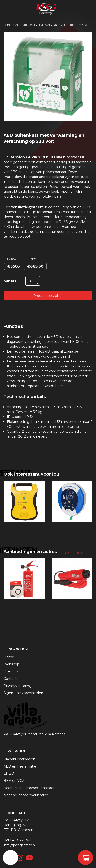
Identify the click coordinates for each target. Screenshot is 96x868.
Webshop (11, 664)
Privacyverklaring (17, 686)
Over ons (11, 671)
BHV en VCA (14, 781)
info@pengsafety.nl (19, 845)
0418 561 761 (20, 840)
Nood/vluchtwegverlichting (26, 795)
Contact (10, 679)
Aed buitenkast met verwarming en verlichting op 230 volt (53, 25)
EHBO (9, 773)
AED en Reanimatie (20, 766)
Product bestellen (48, 296)
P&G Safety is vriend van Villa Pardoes (35, 734)
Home (7, 25)
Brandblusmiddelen (19, 759)
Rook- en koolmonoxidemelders (30, 788)
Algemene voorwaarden (23, 693)
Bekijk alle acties (72, 553)
